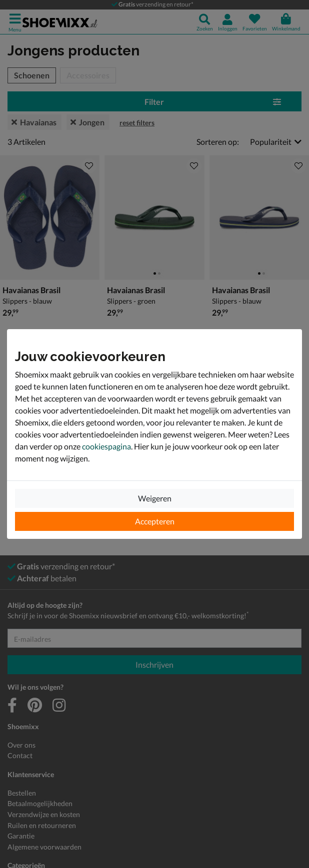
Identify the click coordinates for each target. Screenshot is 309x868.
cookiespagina (106, 446)
